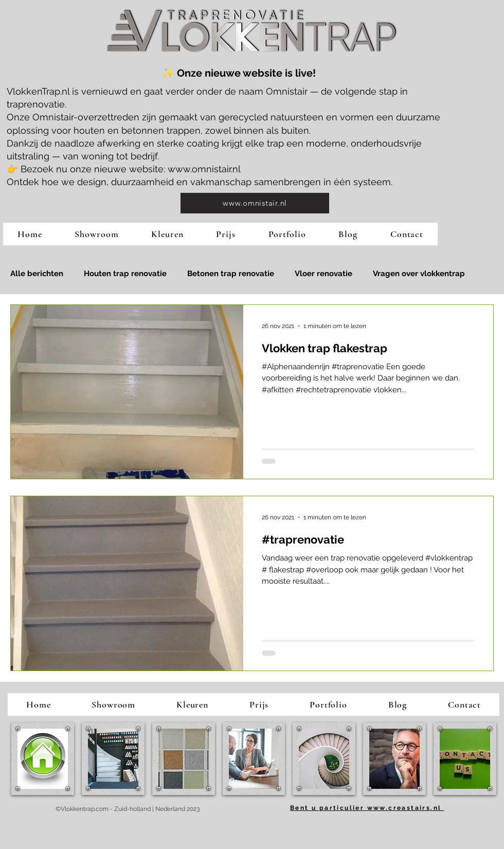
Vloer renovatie (323, 274)
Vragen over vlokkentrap (419, 274)
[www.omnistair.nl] (255, 203)
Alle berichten (37, 274)
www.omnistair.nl (204, 169)
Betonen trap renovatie (231, 274)
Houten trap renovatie (125, 274)
